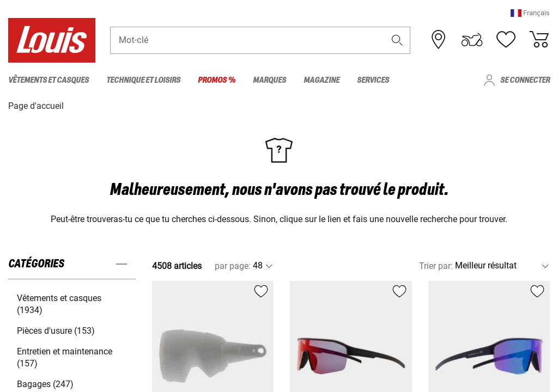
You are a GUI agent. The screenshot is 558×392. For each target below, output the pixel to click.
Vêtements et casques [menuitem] (48, 80)
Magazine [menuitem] (322, 80)
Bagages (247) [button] (45, 384)
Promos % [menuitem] (217, 80)
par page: (233, 265)
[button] (530, 13)
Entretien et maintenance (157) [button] (65, 357)
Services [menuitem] (373, 80)
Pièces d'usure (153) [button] (56, 330)
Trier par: (436, 265)
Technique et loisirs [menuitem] (143, 80)
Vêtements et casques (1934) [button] (59, 304)
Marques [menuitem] (269, 80)
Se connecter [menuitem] (525, 80)
